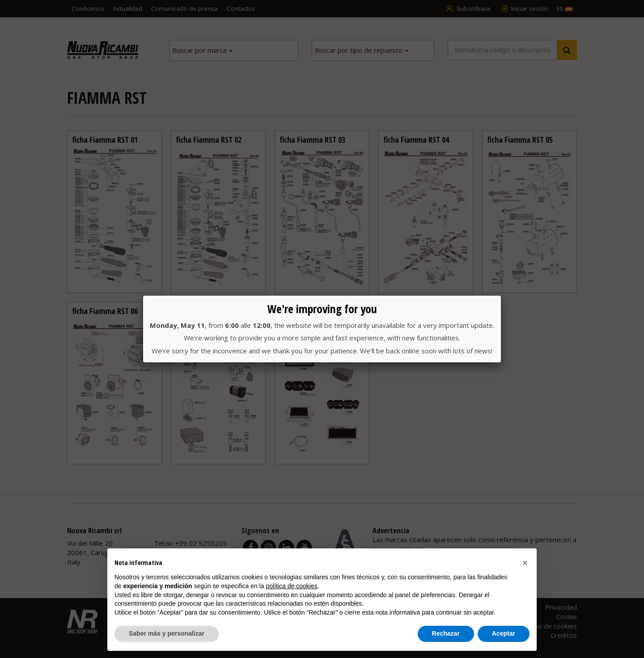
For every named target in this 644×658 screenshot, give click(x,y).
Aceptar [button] (504, 633)
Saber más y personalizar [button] (167, 633)
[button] (525, 563)
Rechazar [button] (446, 633)
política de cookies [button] (292, 586)
